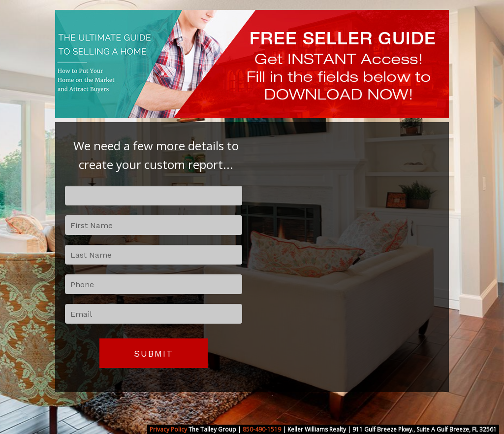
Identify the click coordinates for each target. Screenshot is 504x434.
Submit (154, 353)
